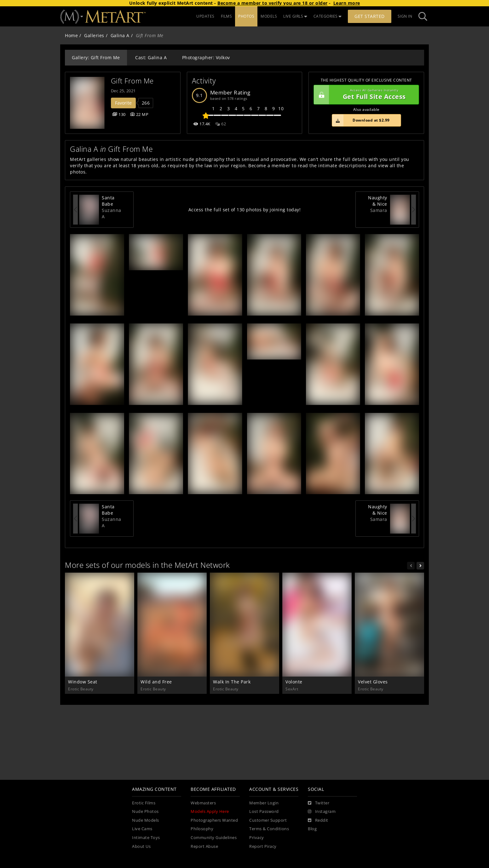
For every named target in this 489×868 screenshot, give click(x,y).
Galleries (94, 35)
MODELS (269, 16)
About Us (141, 846)
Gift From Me (132, 81)
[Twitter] (319, 803)
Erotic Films (144, 803)
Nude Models (146, 820)
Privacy (257, 838)
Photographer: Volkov (206, 57)
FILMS (227, 16)
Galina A (120, 35)
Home (71, 35)
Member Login (264, 803)
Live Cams (142, 829)
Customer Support (268, 820)
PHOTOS (246, 16)
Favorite (123, 103)
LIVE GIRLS (295, 16)
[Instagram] (322, 812)
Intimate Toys (146, 838)
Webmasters (203, 803)
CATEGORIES (328, 16)
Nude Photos (145, 811)
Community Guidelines (214, 838)
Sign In (405, 16)
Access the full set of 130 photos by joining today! (245, 210)
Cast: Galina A (151, 57)
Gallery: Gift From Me (96, 57)
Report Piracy (263, 846)
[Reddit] (318, 820)
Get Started (370, 16)
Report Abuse (204, 846)
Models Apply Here (210, 811)
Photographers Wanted (214, 820)
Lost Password (264, 811)
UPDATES (205, 16)
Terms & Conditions (269, 829)
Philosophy (202, 829)
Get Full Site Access (365, 95)
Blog (312, 829)
